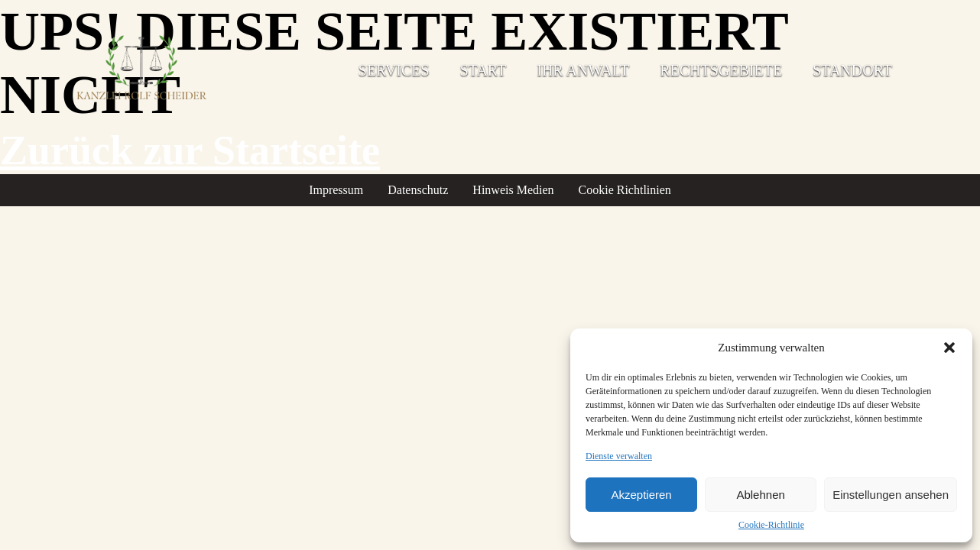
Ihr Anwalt (583, 70)
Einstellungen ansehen (891, 495)
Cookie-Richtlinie (771, 525)
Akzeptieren (641, 495)
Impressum (336, 190)
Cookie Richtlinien (625, 190)
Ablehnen (760, 495)
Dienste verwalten (619, 456)
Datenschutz (418, 190)
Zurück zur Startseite (190, 150)
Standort (852, 70)
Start (484, 70)
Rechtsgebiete (721, 70)
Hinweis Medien (513, 190)
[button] (949, 348)
